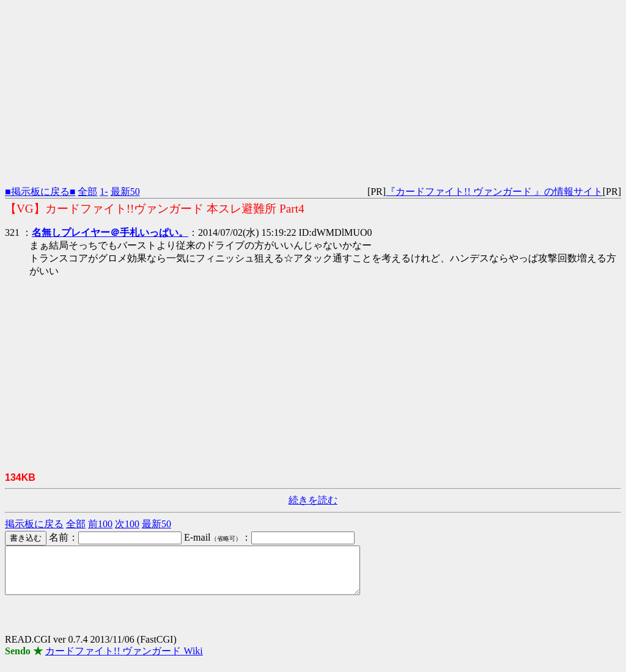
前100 (100, 524)
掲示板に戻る (34, 524)
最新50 (125, 192)
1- (104, 192)
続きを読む (313, 500)
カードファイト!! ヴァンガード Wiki (124, 660)
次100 (127, 524)
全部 (87, 192)
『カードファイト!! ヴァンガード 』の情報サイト (494, 192)
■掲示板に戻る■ (40, 192)
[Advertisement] (313, 90)
